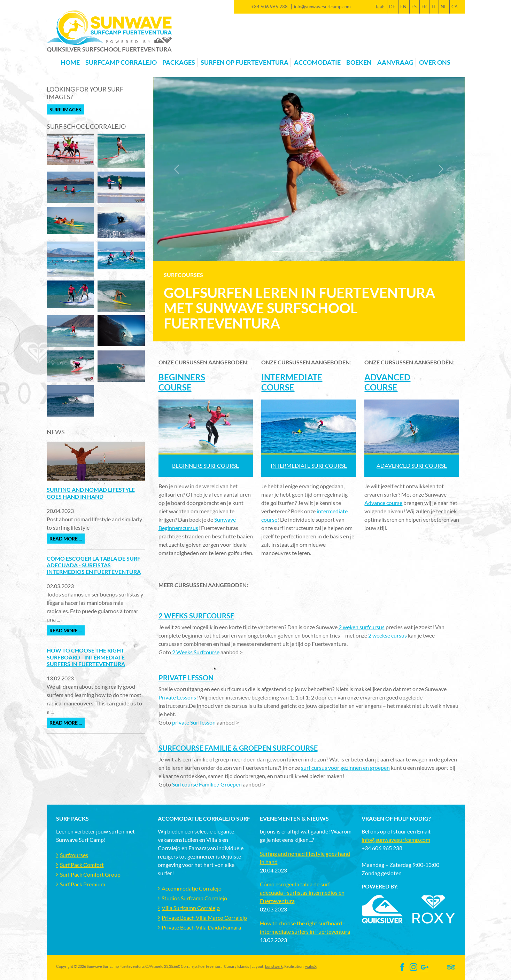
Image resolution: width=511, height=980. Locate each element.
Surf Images (65, 109)
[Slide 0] (278, 251)
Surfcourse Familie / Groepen (207, 784)
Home (70, 62)
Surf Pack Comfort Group (90, 874)
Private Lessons (177, 697)
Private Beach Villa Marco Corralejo (204, 918)
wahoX (311, 966)
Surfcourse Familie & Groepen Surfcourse (238, 748)
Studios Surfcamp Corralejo (194, 898)
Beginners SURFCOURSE (206, 465)
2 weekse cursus (388, 635)
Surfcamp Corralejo (121, 62)
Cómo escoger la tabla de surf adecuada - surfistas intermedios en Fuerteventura (94, 565)
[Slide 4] (328, 251)
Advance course (383, 503)
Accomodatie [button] (317, 62)
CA (455, 7)
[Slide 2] (303, 251)
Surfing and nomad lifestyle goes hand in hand (91, 493)
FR (424, 7)
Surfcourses (74, 855)
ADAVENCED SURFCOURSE (412, 465)
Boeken (359, 62)
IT (434, 7)
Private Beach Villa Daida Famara (201, 927)
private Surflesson (194, 722)
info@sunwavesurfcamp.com (322, 7)
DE (392, 7)
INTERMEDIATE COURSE (292, 382)
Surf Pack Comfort (82, 865)
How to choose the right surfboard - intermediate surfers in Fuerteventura (86, 657)
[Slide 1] (290, 251)
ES (414, 7)
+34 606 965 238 (269, 7)
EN (403, 7)
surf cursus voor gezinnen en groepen (345, 768)
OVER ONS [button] (435, 62)
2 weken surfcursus (362, 627)
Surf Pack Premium (83, 884)
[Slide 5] (340, 251)
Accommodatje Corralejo (192, 888)
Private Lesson (186, 678)
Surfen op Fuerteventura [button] (245, 62)
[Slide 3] (315, 251)
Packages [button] (179, 62)
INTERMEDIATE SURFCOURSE (309, 465)
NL (444, 7)
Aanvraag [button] (395, 62)
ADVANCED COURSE (387, 382)
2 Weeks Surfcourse (196, 616)
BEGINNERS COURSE (182, 382)
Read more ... (66, 539)
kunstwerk (274, 966)
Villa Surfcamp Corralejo (191, 908)
